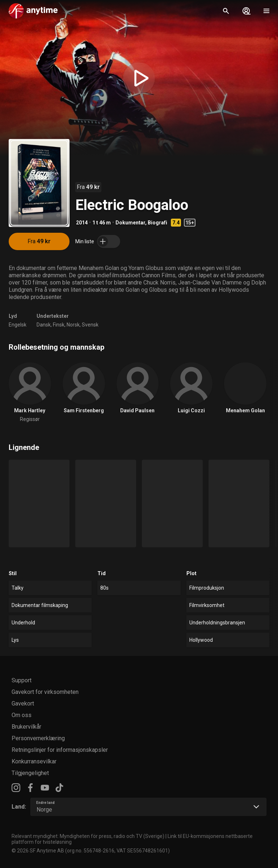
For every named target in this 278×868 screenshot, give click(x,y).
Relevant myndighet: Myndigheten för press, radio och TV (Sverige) (88, 836)
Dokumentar (130, 223)
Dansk (44, 325)
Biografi (157, 223)
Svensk (90, 325)
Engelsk (18, 325)
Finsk (59, 325)
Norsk (73, 325)
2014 (82, 223)
